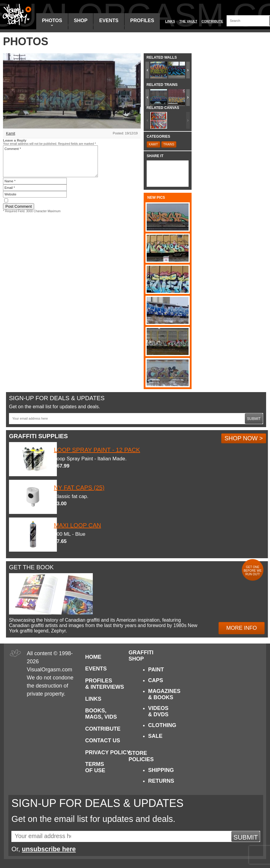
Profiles (142, 21)
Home (93, 657)
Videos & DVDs (158, 711)
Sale (155, 736)
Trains (169, 144)
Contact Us (103, 740)
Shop (81, 21)
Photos (52, 22)
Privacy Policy (108, 752)
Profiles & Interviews (105, 684)
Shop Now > (244, 438)
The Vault (188, 21)
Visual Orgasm (16, 15)
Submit (254, 419)
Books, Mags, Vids (101, 714)
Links (170, 21)
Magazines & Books (164, 694)
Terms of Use (95, 767)
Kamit (11, 133)
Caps (156, 680)
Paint (156, 670)
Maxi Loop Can (77, 525)
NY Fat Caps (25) (79, 488)
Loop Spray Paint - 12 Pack (97, 450)
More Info (242, 628)
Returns (161, 781)
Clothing (162, 725)
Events (109, 21)
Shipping (161, 770)
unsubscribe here (49, 849)
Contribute (212, 21)
